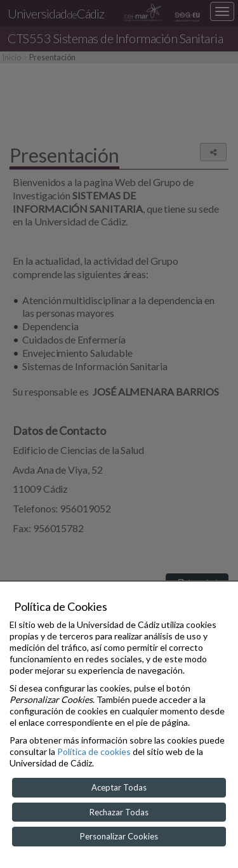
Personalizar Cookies (119, 836)
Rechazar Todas (119, 812)
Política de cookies (94, 751)
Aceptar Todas (119, 787)
